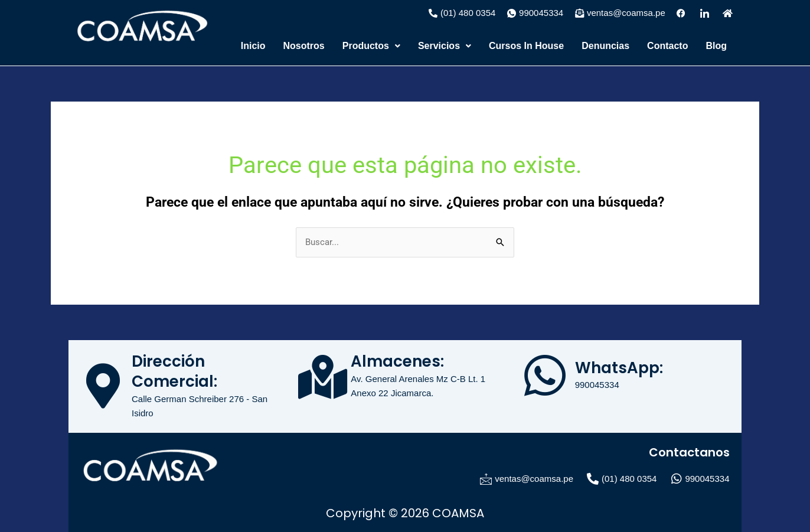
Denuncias (605, 46)
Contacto (667, 46)
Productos (371, 46)
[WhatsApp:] (545, 376)
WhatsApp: (619, 368)
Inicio (253, 46)
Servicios (445, 46)
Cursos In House (526, 46)
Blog (716, 46)
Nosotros (304, 46)
